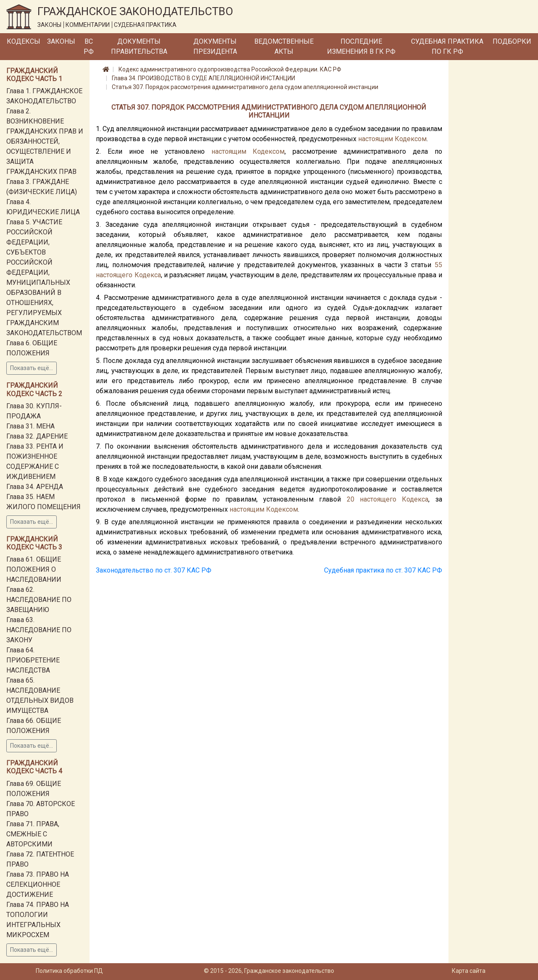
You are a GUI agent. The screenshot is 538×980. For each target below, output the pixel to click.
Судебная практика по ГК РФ (447, 46)
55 (438, 265)
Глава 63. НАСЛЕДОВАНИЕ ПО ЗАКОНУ (39, 630)
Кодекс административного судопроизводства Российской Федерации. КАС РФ (230, 69)
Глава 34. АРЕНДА (35, 487)
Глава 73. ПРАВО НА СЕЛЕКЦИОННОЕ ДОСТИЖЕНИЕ (38, 884)
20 (351, 499)
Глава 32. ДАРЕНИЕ (37, 436)
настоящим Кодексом (392, 139)
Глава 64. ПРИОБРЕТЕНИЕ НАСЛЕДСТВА (33, 660)
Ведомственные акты (284, 46)
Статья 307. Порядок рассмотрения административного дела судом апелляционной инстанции (245, 87)
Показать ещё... (32, 368)
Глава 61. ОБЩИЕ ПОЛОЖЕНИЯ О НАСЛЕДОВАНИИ (34, 569)
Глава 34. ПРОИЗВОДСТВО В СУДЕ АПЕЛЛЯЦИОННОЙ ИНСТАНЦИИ (203, 78)
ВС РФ (89, 46)
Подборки (512, 41)
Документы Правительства (139, 46)
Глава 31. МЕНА (30, 426)
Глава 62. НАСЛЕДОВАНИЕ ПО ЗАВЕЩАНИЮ (39, 600)
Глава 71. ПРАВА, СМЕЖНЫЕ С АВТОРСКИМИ (33, 834)
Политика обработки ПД (69, 971)
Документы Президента (215, 46)
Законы (61, 41)
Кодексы (24, 41)
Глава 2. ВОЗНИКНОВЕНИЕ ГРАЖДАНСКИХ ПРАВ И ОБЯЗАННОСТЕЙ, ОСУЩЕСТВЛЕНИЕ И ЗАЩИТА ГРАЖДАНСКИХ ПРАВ (45, 141)
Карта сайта (469, 971)
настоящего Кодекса (128, 275)
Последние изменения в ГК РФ (361, 46)
